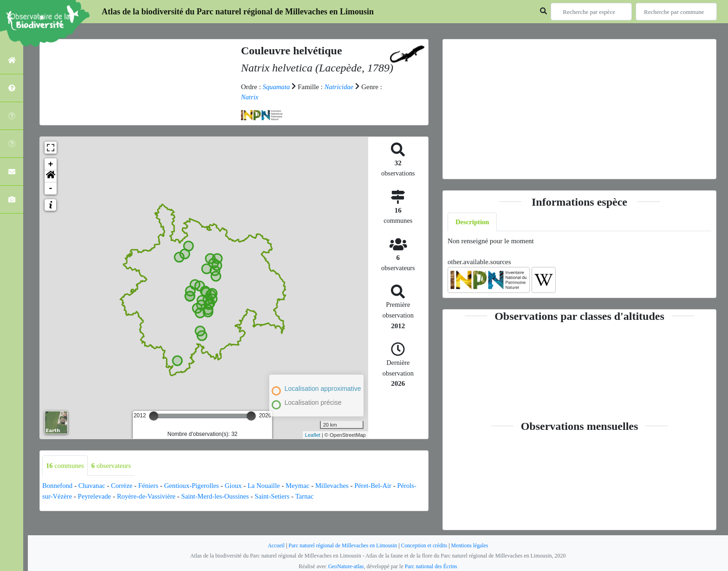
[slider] (154, 416)
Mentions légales (472, 545)
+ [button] (51, 164)
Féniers (150, 486)
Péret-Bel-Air (379, 486)
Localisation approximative (323, 388)
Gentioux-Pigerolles (194, 486)
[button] (51, 176)
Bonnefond (58, 486)
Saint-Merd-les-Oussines (218, 496)
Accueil (274, 545)
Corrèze (123, 486)
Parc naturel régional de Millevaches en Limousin (342, 545)
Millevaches (338, 486)
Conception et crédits (425, 545)
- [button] (51, 188)
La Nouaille (268, 486)
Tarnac (310, 496)
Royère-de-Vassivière (148, 496)
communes (65, 466)
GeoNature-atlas (345, 566)
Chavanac (93, 486)
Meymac (303, 486)
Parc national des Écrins (431, 566)
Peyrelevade (95, 496)
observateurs (113, 466)
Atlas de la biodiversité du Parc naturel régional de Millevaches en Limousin (238, 12)
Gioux (237, 486)
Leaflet (313, 435)
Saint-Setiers (277, 496)
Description (473, 222)
